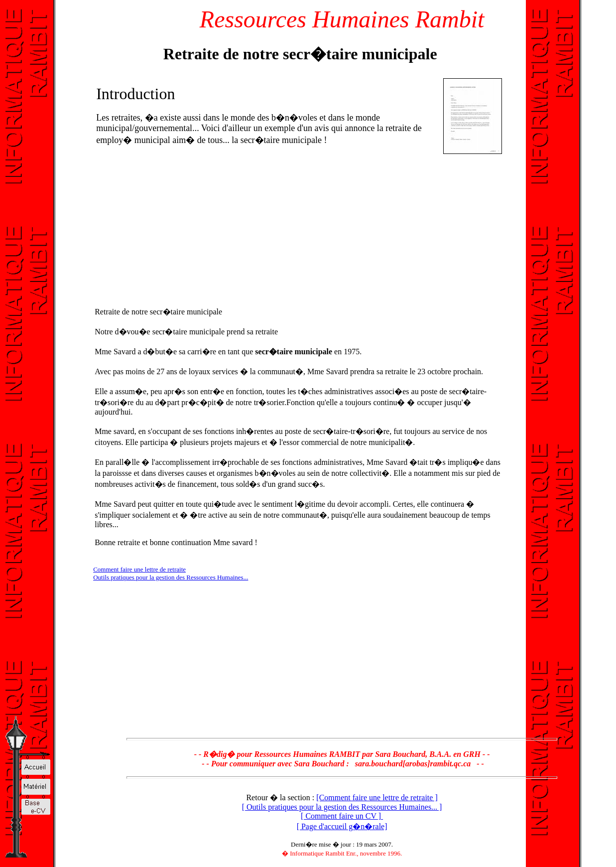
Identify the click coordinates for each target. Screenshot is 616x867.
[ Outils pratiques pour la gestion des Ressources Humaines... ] (342, 807)
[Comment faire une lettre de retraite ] (377, 797)
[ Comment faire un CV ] (342, 816)
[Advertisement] (178, 227)
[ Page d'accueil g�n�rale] (342, 826)
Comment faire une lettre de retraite (139, 569)
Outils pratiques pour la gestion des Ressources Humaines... (171, 577)
